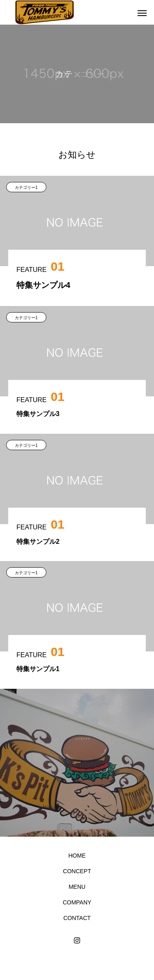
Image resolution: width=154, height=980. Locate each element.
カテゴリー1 (26, 187)
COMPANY (77, 902)
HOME (77, 856)
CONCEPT (77, 871)
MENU (77, 887)
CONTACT (77, 918)
